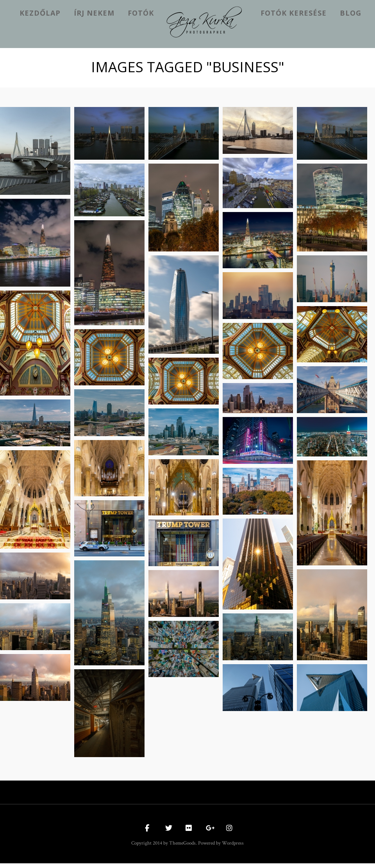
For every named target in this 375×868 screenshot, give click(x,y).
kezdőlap (40, 13)
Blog (351, 13)
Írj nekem (94, 13)
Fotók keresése (294, 13)
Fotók (141, 13)
